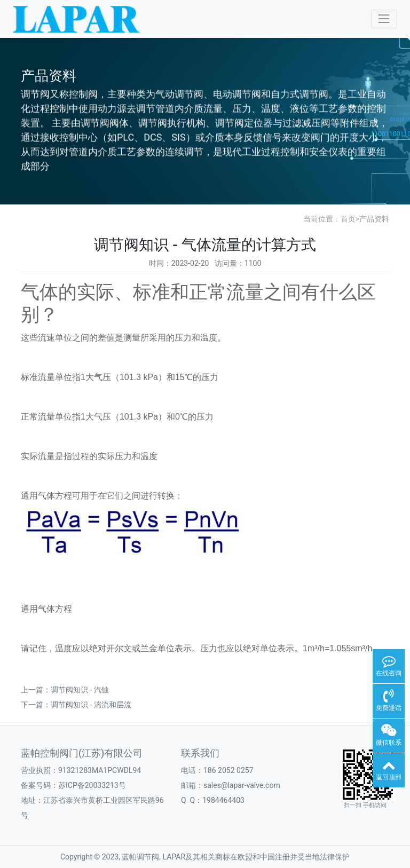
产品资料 (374, 219)
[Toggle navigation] (384, 19)
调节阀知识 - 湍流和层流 (91, 705)
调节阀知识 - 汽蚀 (80, 690)
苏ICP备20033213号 (92, 785)
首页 (348, 219)
